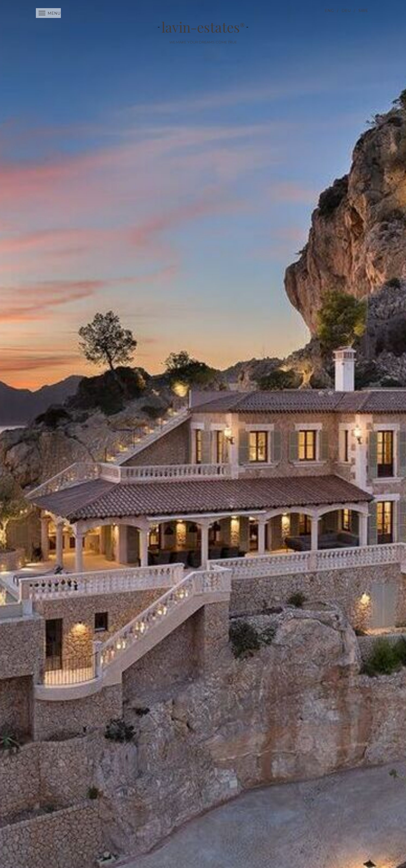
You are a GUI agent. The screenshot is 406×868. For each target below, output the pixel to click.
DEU (346, 11)
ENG (329, 11)
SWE (363, 11)
